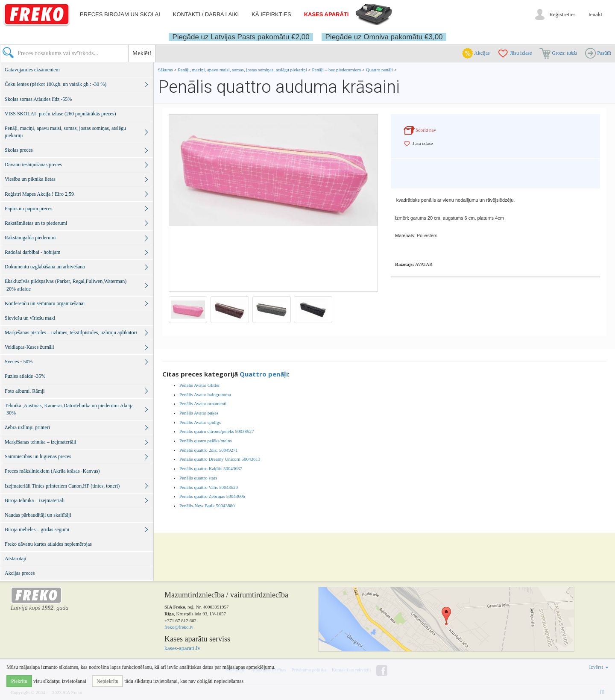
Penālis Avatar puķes (199, 413)
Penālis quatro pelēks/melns (206, 441)
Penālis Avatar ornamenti (203, 403)
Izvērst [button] (599, 667)
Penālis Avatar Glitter (200, 385)
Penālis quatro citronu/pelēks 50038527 (217, 431)
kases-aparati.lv (182, 648)
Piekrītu (19, 681)
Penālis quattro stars (198, 478)
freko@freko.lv (179, 627)
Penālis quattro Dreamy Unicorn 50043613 (220, 459)
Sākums (165, 70)
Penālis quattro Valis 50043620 (209, 487)
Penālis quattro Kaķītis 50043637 (211, 468)
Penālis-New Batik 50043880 (207, 506)
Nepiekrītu (107, 681)
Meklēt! (142, 53)
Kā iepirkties (271, 14)
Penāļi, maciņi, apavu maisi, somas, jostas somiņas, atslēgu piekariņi (243, 70)
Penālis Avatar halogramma (205, 394)
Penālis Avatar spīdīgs (200, 422)
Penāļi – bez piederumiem (336, 70)
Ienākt (595, 14)
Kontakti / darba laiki (206, 14)
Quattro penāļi (379, 70)
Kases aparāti (327, 14)
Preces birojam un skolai (120, 14)
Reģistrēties (562, 14)
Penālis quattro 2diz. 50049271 (209, 450)
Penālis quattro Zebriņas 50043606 (212, 496)
